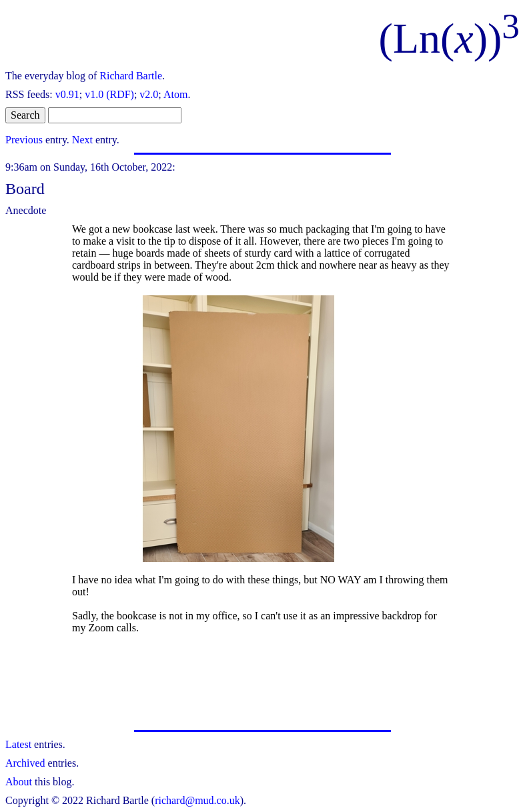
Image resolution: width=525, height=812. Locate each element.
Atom (175, 94)
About (19, 782)
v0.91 (67, 94)
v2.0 (149, 94)
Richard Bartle (131, 76)
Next (82, 140)
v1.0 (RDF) (109, 94)
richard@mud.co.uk (197, 800)
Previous (24, 140)
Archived (25, 763)
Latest (18, 744)
